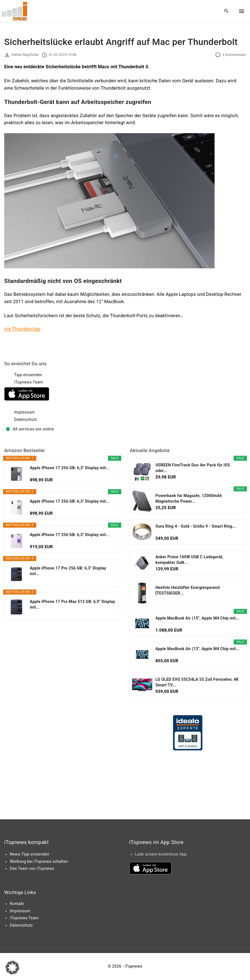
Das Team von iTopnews (32, 868)
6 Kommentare (234, 55)
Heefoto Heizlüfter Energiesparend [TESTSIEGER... (188, 590)
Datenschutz (26, 419)
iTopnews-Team (29, 382)
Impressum (24, 412)
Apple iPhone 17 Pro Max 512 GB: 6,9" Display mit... (72, 604)
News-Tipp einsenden (30, 854)
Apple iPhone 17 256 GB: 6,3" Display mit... (70, 468)
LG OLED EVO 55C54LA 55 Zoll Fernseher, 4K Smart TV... (197, 682)
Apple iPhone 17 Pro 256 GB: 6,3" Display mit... (68, 571)
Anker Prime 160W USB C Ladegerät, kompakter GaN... (190, 560)
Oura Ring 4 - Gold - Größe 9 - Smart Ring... (196, 526)
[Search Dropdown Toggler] (227, 11)
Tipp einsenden (28, 375)
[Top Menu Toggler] (242, 11)
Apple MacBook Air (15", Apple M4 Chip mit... (198, 618)
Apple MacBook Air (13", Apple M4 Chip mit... (198, 649)
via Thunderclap (22, 329)
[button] (12, 968)
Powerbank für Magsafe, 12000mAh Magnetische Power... (189, 498)
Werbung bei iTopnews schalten (39, 861)
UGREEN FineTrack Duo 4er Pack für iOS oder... (193, 468)
